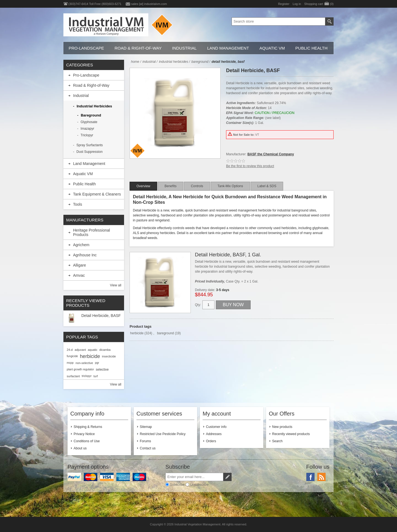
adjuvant (80, 350)
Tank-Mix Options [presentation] (230, 186)
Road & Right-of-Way (138, 48)
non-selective (84, 363)
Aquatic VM (272, 48)
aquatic (92, 350)
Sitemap (146, 427)
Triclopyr (87, 135)
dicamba (105, 350)
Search (277, 441)
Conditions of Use (87, 441)
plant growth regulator (80, 369)
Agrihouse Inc (85, 255)
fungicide (72, 356)
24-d (70, 350)
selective (102, 370)
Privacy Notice (84, 434)
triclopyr (87, 376)
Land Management (228, 48)
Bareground (91, 115)
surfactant (73, 376)
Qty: (198, 305)
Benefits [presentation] (171, 186)
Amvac (79, 275)
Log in (297, 4)
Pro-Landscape (86, 48)
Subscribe (177, 485)
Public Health (311, 48)
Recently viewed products (291, 434)
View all (116, 285)
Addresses (214, 434)
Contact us (148, 448)
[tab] (143, 186)
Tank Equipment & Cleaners (97, 194)
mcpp (70, 363)
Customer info (216, 427)
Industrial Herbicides (94, 106)
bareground (165, 333)
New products (282, 427)
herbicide (137, 333)
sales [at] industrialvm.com (149, 4)
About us (80, 448)
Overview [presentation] (143, 186)
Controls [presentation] (197, 186)
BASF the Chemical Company (271, 154)
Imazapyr (87, 129)
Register (284, 4)
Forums (145, 441)
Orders (211, 441)
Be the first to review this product (250, 166)
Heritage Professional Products (92, 232)
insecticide (109, 356)
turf (96, 376)
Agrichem (81, 245)
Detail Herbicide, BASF (101, 316)
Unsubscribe (199, 485)
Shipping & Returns (88, 427)
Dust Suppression (89, 152)
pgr (97, 363)
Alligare (80, 265)
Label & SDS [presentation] (267, 186)
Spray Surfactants (89, 145)
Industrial (184, 48)
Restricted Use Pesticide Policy (163, 434)
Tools (78, 204)
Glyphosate (89, 122)
